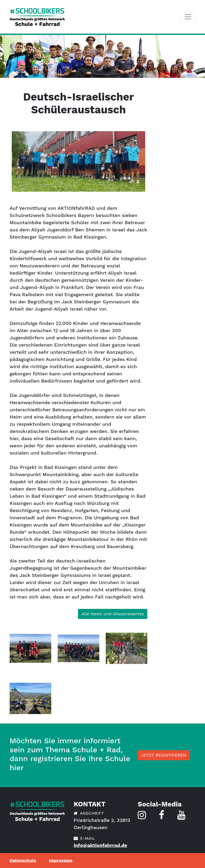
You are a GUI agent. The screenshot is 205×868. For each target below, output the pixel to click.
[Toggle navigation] (188, 17)
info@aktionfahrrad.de (100, 845)
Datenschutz (23, 860)
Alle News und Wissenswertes (113, 614)
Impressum (61, 860)
